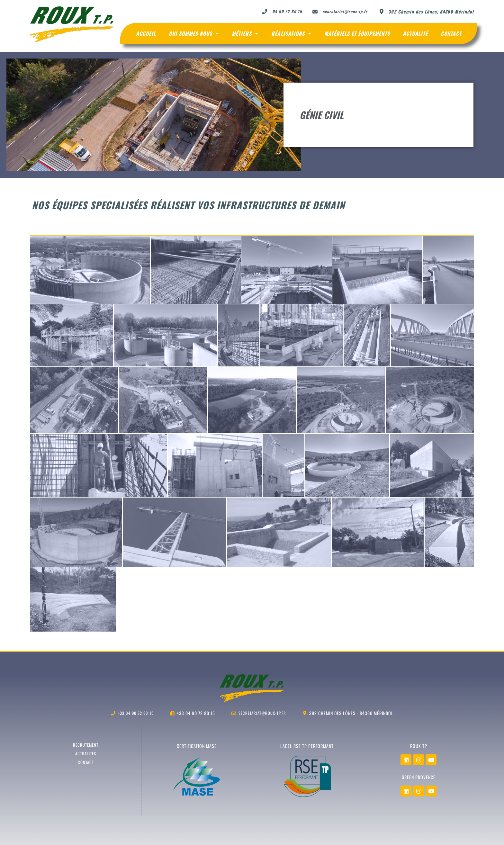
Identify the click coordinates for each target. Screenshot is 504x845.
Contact (451, 33)
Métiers (245, 33)
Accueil (146, 33)
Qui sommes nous (194, 33)
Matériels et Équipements (357, 33)
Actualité (415, 33)
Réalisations (291, 33)
